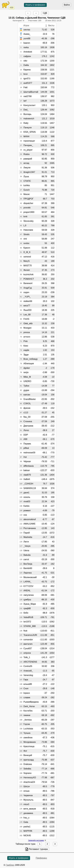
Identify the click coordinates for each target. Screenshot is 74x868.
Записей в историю (36, 840)
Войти (67, 5)
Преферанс (41, 858)
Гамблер (10, 865)
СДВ (45, 13)
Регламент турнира (38, 849)
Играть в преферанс (35, 5)
